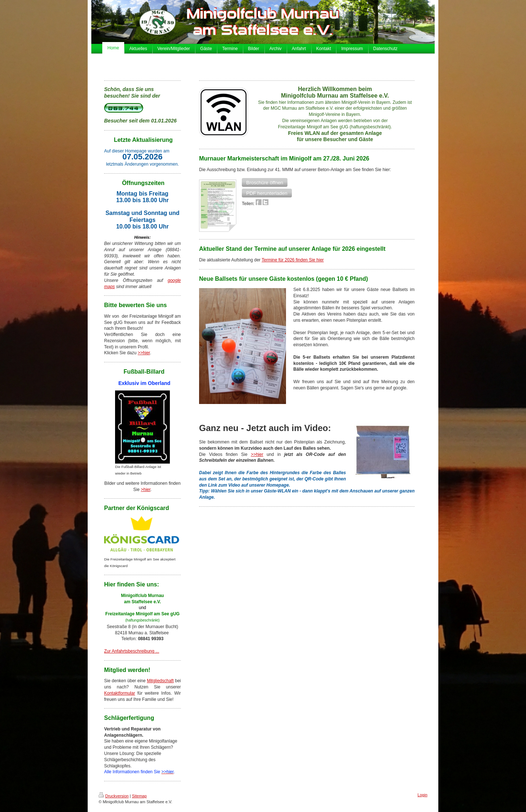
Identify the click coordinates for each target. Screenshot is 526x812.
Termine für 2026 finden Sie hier (293, 260)
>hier (145, 490)
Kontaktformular (120, 693)
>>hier (144, 353)
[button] (265, 182)
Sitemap (139, 796)
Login (422, 795)
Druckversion (114, 796)
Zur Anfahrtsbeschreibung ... (132, 651)
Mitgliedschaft (160, 681)
